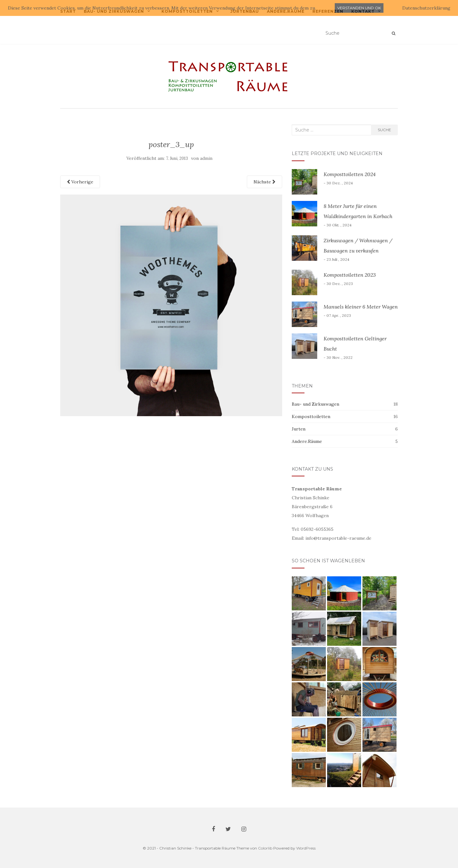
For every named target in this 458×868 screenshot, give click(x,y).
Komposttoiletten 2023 (350, 275)
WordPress (306, 848)
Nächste (265, 182)
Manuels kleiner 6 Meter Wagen (361, 307)
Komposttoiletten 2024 (350, 174)
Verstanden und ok (359, 8)
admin (206, 158)
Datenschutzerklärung (426, 8)
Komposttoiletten (311, 416)
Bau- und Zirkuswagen (315, 404)
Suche (384, 130)
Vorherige (80, 182)
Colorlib (265, 848)
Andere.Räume (307, 441)
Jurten (299, 429)
